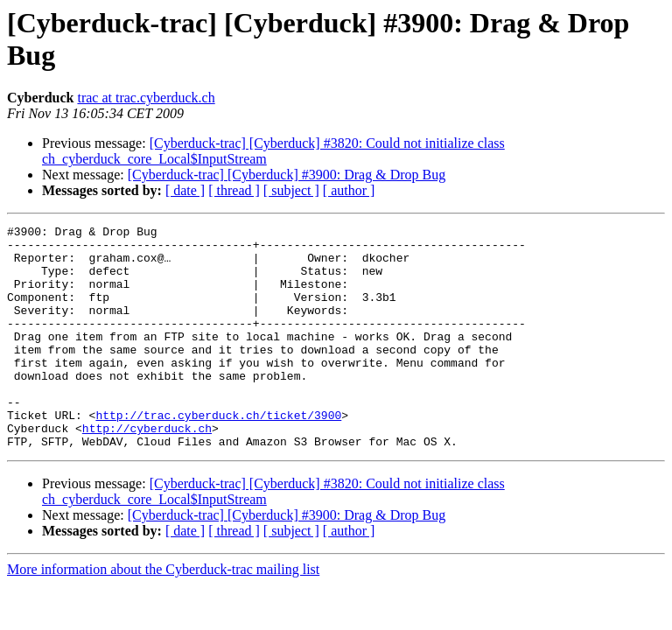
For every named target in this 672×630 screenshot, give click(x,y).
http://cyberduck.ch (147, 470)
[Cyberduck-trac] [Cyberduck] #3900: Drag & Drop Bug (287, 175)
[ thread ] (234, 190)
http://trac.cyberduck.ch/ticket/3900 (218, 454)
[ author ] (349, 190)
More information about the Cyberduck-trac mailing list (163, 614)
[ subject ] (291, 190)
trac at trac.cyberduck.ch (146, 98)
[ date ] (185, 190)
